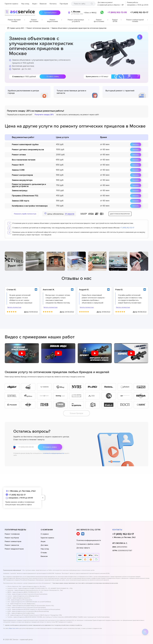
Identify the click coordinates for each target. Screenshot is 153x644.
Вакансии (43, 4)
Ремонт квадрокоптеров (14, 549)
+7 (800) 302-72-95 (117, 12)
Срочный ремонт (50, 13)
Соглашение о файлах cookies (88, 544)
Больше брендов (76, 413)
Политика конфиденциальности (89, 540)
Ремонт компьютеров (13, 541)
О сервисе (45, 534)
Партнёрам (64, 4)
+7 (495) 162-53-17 (139, 12)
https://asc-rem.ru (14, 628)
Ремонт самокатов (12, 545)
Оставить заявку (53, 76)
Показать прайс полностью (25, 214)
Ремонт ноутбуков (12, 538)
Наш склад (25, 4)
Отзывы (44, 553)
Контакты (53, 4)
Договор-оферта (83, 548)
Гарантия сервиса (11, 4)
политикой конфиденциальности (53, 453)
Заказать (136, 144)
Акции (34, 4)
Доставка (44, 545)
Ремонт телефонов (12, 534)
